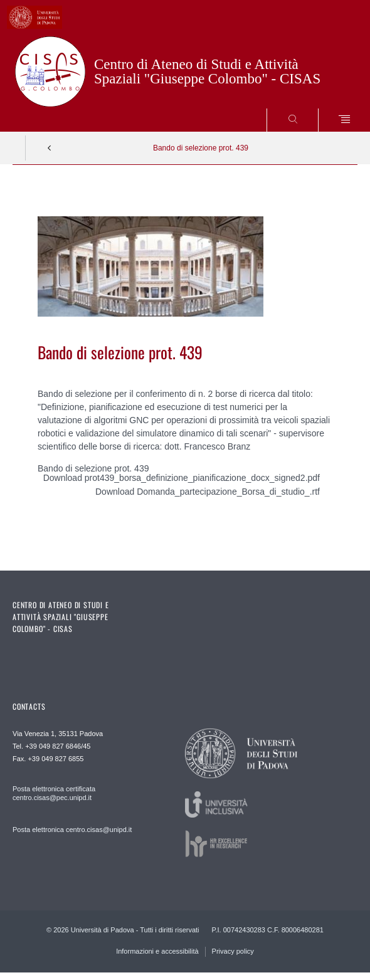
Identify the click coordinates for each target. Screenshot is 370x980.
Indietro (50, 148)
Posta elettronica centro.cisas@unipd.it (72, 830)
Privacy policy (233, 951)
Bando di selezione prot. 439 (201, 148)
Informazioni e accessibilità (157, 951)
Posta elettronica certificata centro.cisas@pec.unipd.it (54, 793)
